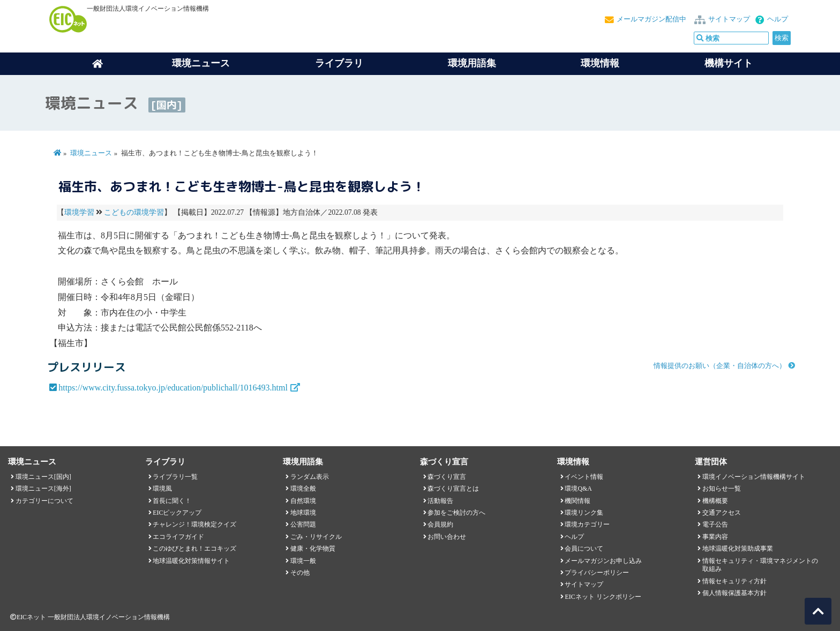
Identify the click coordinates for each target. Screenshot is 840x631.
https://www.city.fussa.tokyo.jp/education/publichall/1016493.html (173, 388)
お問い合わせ (447, 537)
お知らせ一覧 (722, 489)
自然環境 (303, 501)
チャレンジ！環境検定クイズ (194, 524)
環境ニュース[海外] (43, 489)
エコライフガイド (178, 537)
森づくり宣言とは (453, 489)
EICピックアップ (177, 513)
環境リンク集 (584, 513)
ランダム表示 (310, 477)
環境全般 (303, 489)
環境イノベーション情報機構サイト (754, 477)
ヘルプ (778, 19)
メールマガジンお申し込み (603, 561)
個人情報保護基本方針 (734, 593)
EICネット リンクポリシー (603, 597)
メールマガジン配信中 (651, 19)
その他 (300, 573)
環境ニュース (91, 153)
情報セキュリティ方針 (734, 581)
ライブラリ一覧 (175, 477)
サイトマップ (729, 19)
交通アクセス (722, 513)
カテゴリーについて (44, 501)
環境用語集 (472, 63)
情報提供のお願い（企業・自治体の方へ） (720, 366)
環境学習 (79, 212)
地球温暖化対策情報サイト (191, 561)
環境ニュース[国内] (43, 477)
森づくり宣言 (447, 477)
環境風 (162, 489)
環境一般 (303, 561)
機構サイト (729, 63)
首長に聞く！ (172, 501)
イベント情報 (584, 477)
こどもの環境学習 (134, 212)
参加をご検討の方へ (456, 513)
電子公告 (715, 524)
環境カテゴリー (587, 524)
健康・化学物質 (313, 549)
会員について (584, 549)
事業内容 (715, 537)
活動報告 (440, 501)
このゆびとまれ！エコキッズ (194, 549)
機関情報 (577, 501)
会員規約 (440, 524)
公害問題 (303, 524)
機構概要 (715, 501)
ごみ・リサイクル (316, 537)
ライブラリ (339, 63)
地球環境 (303, 513)
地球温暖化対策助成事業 (738, 549)
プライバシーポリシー (597, 573)
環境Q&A (578, 489)
